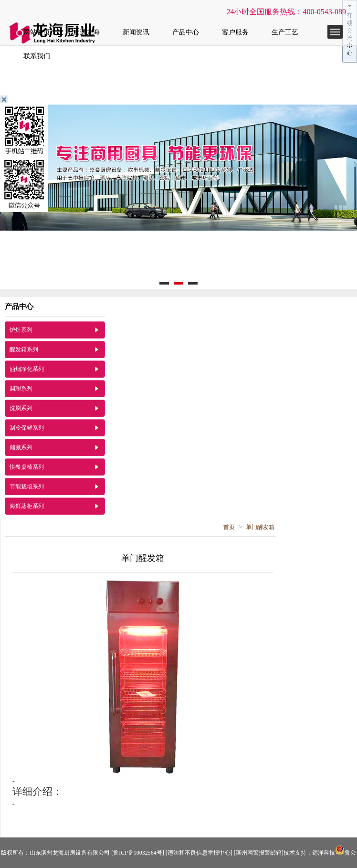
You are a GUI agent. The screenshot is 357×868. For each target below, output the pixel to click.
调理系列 (21, 389)
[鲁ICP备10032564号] (138, 853)
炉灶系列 (21, 330)
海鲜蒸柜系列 (27, 506)
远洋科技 (324, 853)
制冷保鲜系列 (27, 428)
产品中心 (186, 32)
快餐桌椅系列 (27, 467)
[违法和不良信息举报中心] (199, 853)
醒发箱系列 (24, 349)
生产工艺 (285, 32)
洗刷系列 (21, 408)
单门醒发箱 (260, 527)
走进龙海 (86, 32)
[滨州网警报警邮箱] (259, 853)
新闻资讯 (136, 32)
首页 (229, 527)
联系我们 (37, 56)
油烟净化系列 (27, 369)
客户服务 (235, 32)
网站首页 (37, 32)
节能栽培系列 (27, 487)
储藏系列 (21, 447)
